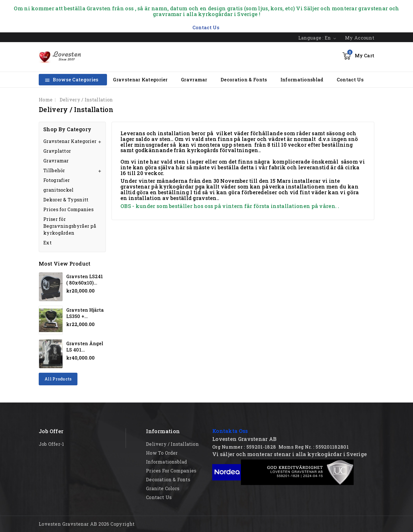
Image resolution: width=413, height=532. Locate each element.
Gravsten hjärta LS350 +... (85, 313)
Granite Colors (163, 488)
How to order (162, 453)
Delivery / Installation (172, 444)
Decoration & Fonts (244, 79)
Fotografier (57, 180)
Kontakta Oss (230, 431)
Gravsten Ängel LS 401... (85, 347)
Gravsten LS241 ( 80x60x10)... (85, 279)
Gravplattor (57, 151)
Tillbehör (54, 170)
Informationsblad (302, 79)
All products (58, 379)
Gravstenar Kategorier (140, 79)
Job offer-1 (51, 444)
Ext (47, 243)
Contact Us (350, 79)
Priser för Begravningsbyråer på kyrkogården (70, 226)
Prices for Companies (68, 209)
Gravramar (194, 79)
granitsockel (59, 190)
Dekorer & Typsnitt (66, 200)
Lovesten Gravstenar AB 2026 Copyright (87, 524)
